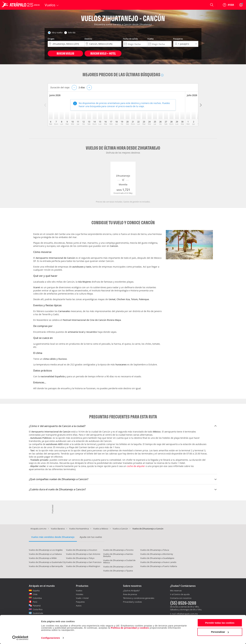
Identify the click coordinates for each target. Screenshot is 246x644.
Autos (79, 606)
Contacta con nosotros (181, 598)
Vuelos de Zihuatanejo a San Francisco (84, 562)
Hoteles (80, 594)
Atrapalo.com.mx (38, 529)
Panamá (37, 606)
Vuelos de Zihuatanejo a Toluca (155, 550)
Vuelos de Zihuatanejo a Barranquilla (46, 566)
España (36, 591)
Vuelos (79, 591)
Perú (35, 602)
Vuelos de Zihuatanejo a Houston (82, 550)
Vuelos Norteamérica (79, 529)
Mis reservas (176, 591)
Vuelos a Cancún (120, 529)
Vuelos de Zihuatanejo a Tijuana (118, 571)
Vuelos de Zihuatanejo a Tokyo (80, 558)
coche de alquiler (136, 466)
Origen (51, 39)
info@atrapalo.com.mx (187, 614)
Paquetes (80, 602)
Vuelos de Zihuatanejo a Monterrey (157, 554)
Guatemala (38, 613)
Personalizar (220, 632)
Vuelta (150, 39)
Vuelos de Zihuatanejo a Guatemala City (47, 562)
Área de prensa (130, 594)
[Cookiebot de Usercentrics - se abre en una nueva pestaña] (20, 638)
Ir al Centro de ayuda (180, 594)
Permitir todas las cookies (220, 623)
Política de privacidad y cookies (130, 628)
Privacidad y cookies (132, 602)
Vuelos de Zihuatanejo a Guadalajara (157, 558)
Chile (35, 594)
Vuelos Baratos (58, 529)
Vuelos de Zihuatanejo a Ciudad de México (119, 561)
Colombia (37, 598)
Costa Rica (38, 609)
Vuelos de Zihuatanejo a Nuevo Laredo (158, 562)
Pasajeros (178, 39)
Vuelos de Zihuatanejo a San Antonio (83, 554)
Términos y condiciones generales (139, 598)
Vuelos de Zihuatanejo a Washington (83, 566)
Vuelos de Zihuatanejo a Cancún (118, 567)
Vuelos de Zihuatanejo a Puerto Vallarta (159, 566)
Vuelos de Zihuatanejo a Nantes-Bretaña (118, 555)
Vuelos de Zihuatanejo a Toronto (118, 550)
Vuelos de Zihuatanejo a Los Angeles (46, 550)
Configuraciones (51, 638)
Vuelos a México (101, 529)
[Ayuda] (228, 5)
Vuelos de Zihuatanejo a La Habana (45, 554)
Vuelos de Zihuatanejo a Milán (43, 558)
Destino (88, 39)
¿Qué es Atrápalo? (131, 591)
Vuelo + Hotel (82, 598)
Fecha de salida (130, 39)
